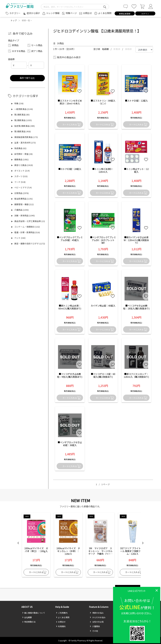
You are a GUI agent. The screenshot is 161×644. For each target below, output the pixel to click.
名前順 (106, 49)
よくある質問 (105, 13)
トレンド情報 (53, 13)
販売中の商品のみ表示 (67, 57)
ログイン (145, 14)
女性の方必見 (97, 622)
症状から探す (33, 13)
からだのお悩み (98, 617)
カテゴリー (15, 13)
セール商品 (35, 45)
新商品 (13, 45)
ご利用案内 (62, 613)
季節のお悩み (97, 613)
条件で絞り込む (27, 78)
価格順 (128, 49)
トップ (14, 20)
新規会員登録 (125, 14)
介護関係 (95, 626)
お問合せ (87, 13)
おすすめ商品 (17, 51)
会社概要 (27, 617)
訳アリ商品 (35, 51)
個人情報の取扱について (34, 613)
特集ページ (71, 13)
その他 (94, 631)
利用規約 (61, 626)
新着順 (117, 49)
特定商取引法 (29, 622)
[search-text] (75, 7)
